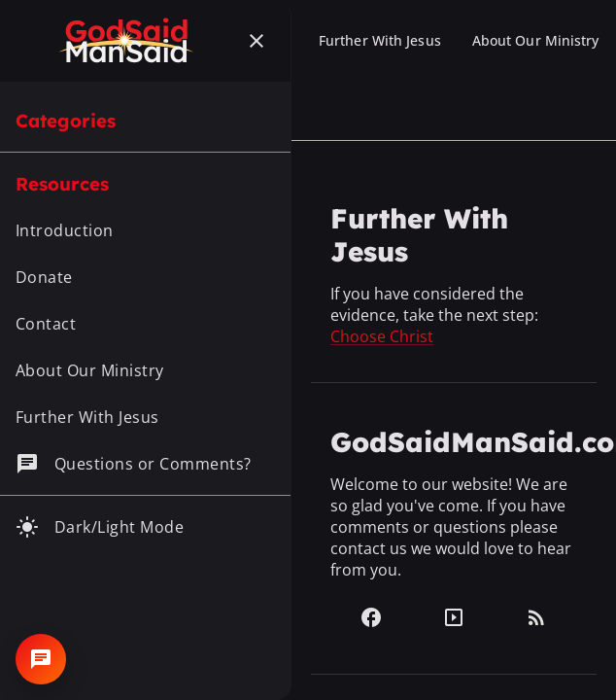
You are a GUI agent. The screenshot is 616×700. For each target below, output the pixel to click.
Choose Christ (382, 336)
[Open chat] (41, 659)
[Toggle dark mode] (145, 527)
